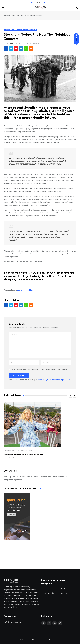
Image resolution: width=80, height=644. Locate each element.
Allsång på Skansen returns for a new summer (25, 455)
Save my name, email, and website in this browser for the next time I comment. (40, 370)
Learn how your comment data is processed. (54, 380)
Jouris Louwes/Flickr (25, 290)
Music (14, 451)
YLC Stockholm (11, 43)
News (19, 451)
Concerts (7, 451)
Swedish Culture (27, 451)
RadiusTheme (55, 640)
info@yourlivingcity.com (13, 622)
